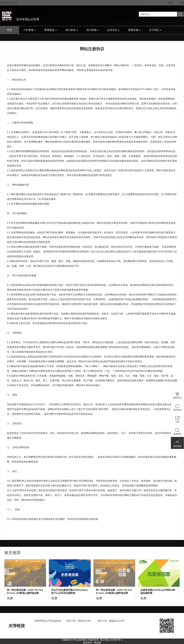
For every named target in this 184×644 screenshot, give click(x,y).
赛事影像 (134, 30)
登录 (170, 3)
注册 (182, 3)
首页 (10, 30)
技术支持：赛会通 (92, 643)
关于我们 (155, 30)
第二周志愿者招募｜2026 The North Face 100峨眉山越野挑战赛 (25, 591)
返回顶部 (177, 446)
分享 (177, 422)
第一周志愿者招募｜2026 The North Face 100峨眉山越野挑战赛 (114, 591)
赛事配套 (51, 30)
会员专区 (113, 30)
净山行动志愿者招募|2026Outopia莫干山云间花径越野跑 (70, 591)
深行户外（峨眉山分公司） (112, 621)
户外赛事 (30, 30)
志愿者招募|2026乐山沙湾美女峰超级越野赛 (158, 591)
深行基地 (71, 30)
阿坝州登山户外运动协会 (48, 621)
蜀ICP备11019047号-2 (111, 640)
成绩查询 (177, 434)
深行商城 (92, 30)
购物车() (177, 398)
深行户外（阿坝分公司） (79, 621)
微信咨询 (177, 410)
